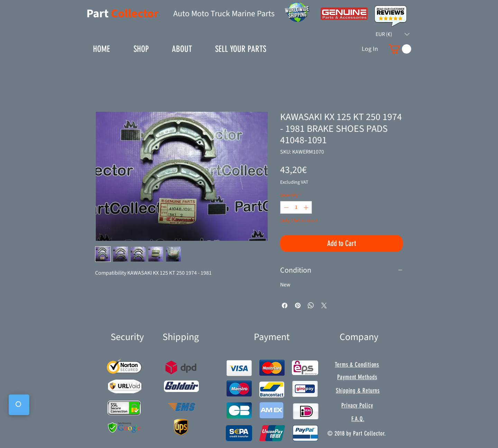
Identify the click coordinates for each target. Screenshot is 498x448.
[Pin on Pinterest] (298, 305)
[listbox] (393, 34)
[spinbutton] (296, 207)
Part (99, 14)
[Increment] (307, 207)
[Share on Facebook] (285, 305)
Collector (135, 14)
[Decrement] (285, 207)
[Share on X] (324, 305)
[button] (393, 34)
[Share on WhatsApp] (311, 305)
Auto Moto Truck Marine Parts (224, 14)
